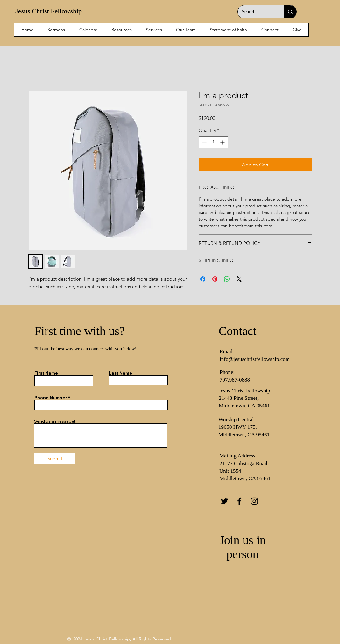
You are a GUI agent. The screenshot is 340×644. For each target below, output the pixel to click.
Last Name (120, 373)
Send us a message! (55, 421)
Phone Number (51, 398)
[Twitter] (224, 501)
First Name (46, 373)
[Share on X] (239, 279)
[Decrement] (204, 142)
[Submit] (55, 458)
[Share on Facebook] (203, 279)
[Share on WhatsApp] (227, 279)
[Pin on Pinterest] (215, 279)
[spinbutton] (213, 142)
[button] (270, 30)
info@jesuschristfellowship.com (255, 359)
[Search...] (256, 12)
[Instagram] (254, 501)
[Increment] (223, 142)
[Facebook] (239, 501)
